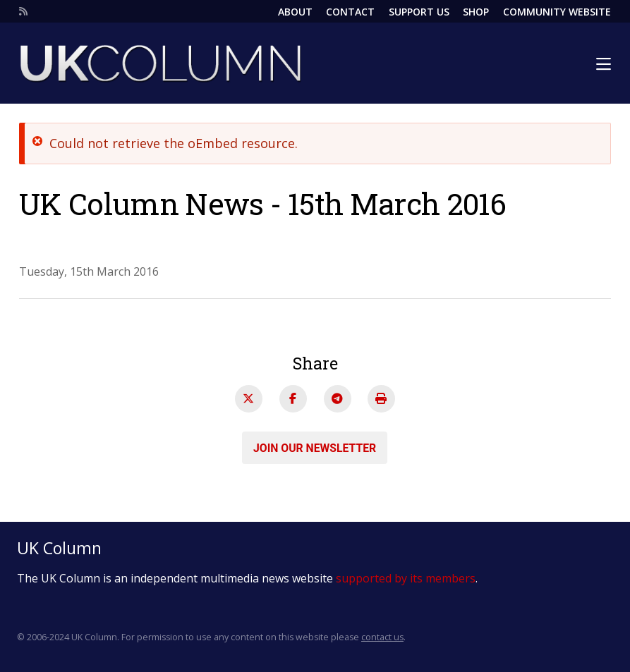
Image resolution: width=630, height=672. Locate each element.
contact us (382, 637)
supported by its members (406, 578)
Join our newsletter (315, 447)
